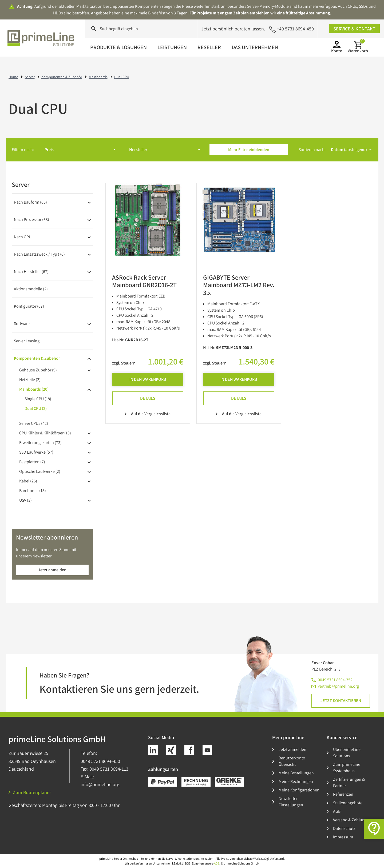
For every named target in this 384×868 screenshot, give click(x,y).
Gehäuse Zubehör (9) (38, 370)
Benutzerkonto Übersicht (292, 761)
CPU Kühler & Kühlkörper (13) (45, 433)
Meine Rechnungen (296, 781)
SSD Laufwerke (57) (36, 452)
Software (22, 324)
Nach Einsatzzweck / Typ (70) (39, 254)
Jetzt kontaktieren (341, 701)
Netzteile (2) (30, 380)
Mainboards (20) (34, 389)
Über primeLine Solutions (347, 753)
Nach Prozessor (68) (31, 219)
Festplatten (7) (32, 462)
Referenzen (343, 794)
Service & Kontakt (354, 29)
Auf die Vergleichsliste (148, 414)
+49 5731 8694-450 (292, 29)
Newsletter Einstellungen (291, 802)
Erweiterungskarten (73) (40, 443)
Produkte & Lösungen (118, 47)
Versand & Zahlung (350, 820)
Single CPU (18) (38, 399)
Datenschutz (344, 828)
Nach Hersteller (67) (31, 272)
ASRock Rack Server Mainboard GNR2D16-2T (144, 281)
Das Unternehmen (255, 47)
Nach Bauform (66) (30, 202)
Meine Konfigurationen (299, 790)
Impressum (343, 837)
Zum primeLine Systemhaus (347, 768)
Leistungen (172, 47)
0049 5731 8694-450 (100, 761)
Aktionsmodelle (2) (31, 289)
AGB (337, 811)
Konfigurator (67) (29, 306)
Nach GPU (23, 237)
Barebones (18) (33, 491)
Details (148, 398)
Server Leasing (27, 341)
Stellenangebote (348, 803)
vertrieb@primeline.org (338, 686)
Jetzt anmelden (52, 570)
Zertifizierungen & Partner (349, 782)
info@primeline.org (100, 784)
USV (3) (25, 500)
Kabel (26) (28, 481)
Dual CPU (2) (36, 408)
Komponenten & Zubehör (37, 358)
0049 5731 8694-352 (335, 680)
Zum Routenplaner (30, 792)
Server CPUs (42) (34, 423)
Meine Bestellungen (296, 773)
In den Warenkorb (148, 379)
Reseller (209, 47)
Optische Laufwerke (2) (40, 471)
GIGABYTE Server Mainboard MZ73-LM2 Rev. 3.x (239, 285)
